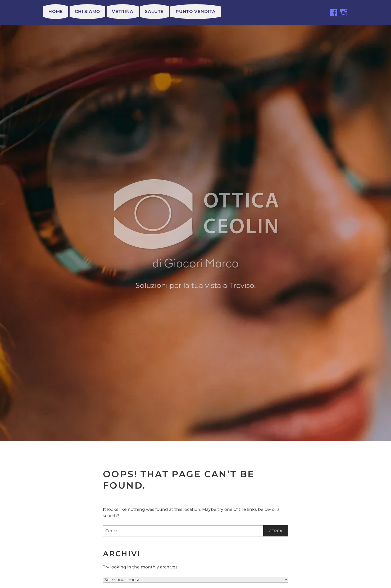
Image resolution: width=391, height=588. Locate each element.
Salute (154, 12)
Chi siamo (87, 12)
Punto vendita (195, 12)
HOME (56, 12)
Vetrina (123, 12)
